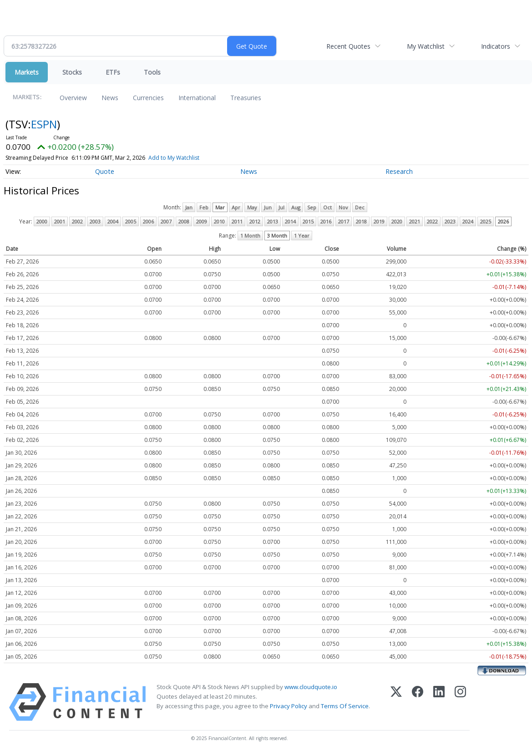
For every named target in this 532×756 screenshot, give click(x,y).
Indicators (496, 46)
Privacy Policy (289, 706)
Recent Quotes (348, 46)
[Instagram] (460, 702)
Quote (105, 171)
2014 (290, 221)
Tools (152, 72)
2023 (450, 221)
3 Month (277, 236)
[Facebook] (418, 702)
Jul (281, 207)
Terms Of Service (345, 706)
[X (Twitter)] (396, 702)
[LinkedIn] (439, 702)
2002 (77, 221)
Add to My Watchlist (174, 158)
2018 (361, 221)
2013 (273, 221)
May (252, 207)
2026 (503, 221)
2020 (397, 221)
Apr (236, 207)
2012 (255, 221)
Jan (189, 207)
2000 (42, 221)
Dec (360, 207)
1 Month (250, 236)
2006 (148, 221)
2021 (415, 221)
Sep (312, 207)
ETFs (113, 72)
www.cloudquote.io (311, 687)
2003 (95, 221)
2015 (308, 221)
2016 (326, 221)
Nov (343, 207)
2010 (219, 221)
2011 (237, 221)
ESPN (44, 124)
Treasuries (246, 98)
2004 (113, 221)
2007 (166, 221)
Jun (268, 207)
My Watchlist (426, 46)
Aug (296, 207)
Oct (327, 207)
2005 (131, 221)
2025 (486, 221)
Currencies (148, 98)
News (110, 98)
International (197, 98)
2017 (344, 221)
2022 (432, 221)
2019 (379, 221)
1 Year (302, 236)
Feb (204, 207)
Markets (27, 72)
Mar (220, 207)
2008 (184, 221)
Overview (73, 98)
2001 (60, 221)
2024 (468, 221)
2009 (202, 221)
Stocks (72, 72)
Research (399, 171)
